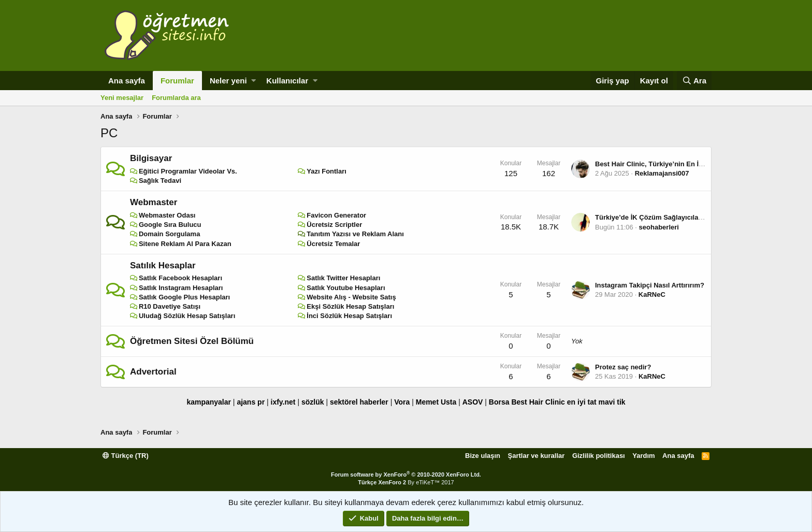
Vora (402, 402)
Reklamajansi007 (662, 173)
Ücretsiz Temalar (333, 244)
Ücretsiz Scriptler (334, 225)
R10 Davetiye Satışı (170, 306)
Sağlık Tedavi (160, 181)
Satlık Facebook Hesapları (180, 278)
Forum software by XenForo (406, 475)
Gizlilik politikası (599, 456)
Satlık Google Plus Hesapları (184, 297)
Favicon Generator (336, 215)
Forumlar (177, 81)
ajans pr (251, 402)
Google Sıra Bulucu (170, 225)
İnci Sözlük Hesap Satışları (349, 316)
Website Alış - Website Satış (351, 297)
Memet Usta (436, 402)
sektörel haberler (359, 402)
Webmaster (154, 202)
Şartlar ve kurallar (536, 456)
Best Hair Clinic (538, 402)
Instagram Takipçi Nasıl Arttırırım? (650, 285)
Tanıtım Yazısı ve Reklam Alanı (355, 234)
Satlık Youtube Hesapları (346, 288)
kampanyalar (209, 402)
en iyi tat (582, 402)
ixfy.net (283, 402)
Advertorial (153, 372)
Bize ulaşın (483, 456)
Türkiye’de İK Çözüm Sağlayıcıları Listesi (661, 217)
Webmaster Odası (167, 215)
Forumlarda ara (176, 98)
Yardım (643, 456)
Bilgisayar (151, 158)
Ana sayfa (127, 81)
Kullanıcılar (287, 81)
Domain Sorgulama (169, 234)
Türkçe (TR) (126, 456)
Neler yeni (228, 81)
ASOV (473, 402)
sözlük (313, 402)
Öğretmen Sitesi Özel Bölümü (192, 341)
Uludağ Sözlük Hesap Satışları (187, 316)
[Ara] (694, 81)
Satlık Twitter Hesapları (343, 278)
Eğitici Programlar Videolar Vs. (188, 171)
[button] (253, 81)
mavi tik (612, 402)
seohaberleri (659, 227)
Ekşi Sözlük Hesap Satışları (350, 306)
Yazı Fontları (327, 171)
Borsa (499, 402)
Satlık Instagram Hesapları (181, 288)
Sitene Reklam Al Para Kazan (185, 244)
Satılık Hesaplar (163, 265)
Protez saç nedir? (623, 367)
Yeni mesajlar (122, 98)
